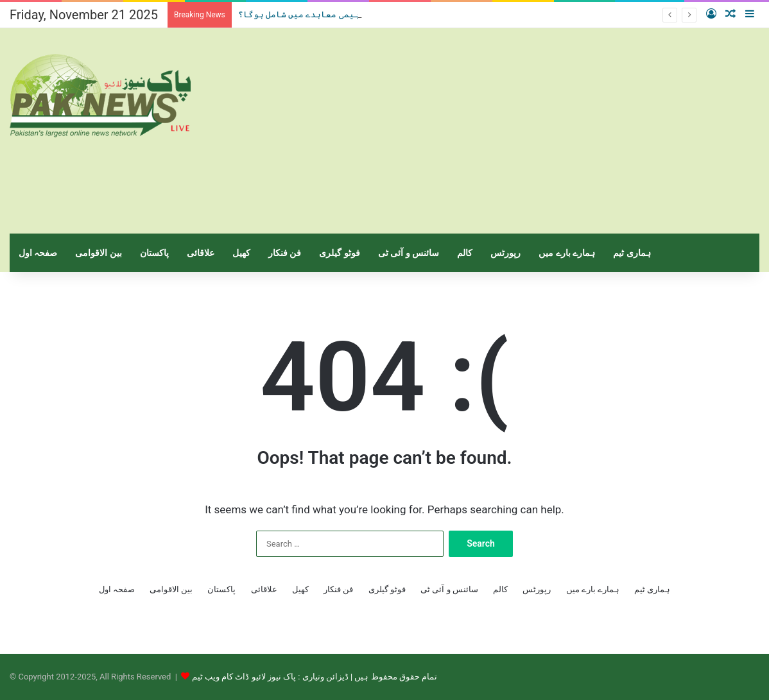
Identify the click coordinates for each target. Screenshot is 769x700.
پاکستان (154, 253)
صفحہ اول (38, 253)
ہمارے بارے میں (567, 253)
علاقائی (201, 253)
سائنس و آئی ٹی (409, 253)
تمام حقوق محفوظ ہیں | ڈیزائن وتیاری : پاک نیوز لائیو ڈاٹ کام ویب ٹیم (315, 677)
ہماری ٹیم (632, 253)
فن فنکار (285, 253)
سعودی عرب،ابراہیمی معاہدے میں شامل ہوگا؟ (336, 14)
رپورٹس (505, 253)
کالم (465, 253)
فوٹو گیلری (339, 253)
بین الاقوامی (98, 253)
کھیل (241, 253)
